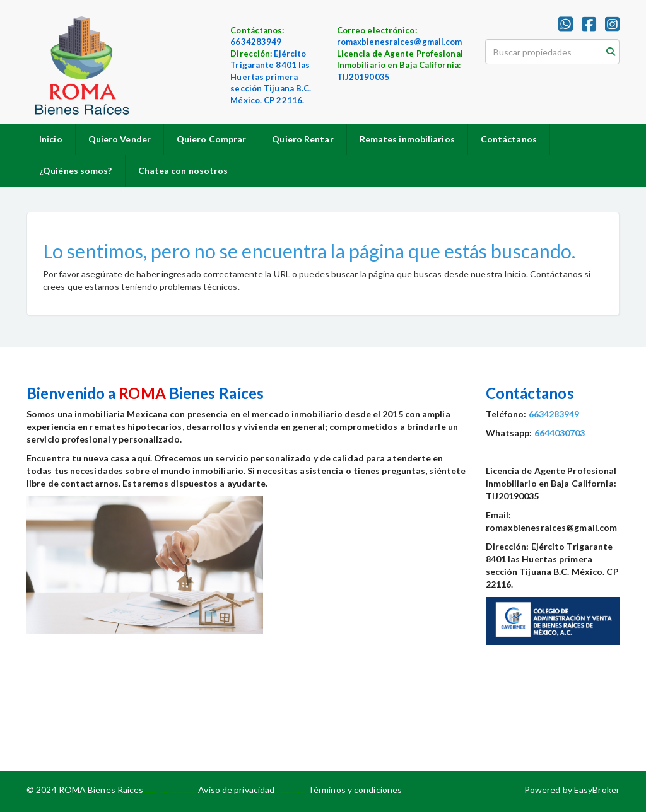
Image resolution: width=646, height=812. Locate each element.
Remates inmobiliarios (407, 139)
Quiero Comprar (211, 139)
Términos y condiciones (355, 790)
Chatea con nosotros (183, 171)
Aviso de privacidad (236, 790)
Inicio (51, 139)
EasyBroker (597, 790)
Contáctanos (509, 139)
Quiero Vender (120, 139)
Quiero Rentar (302, 139)
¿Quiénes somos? (76, 171)
